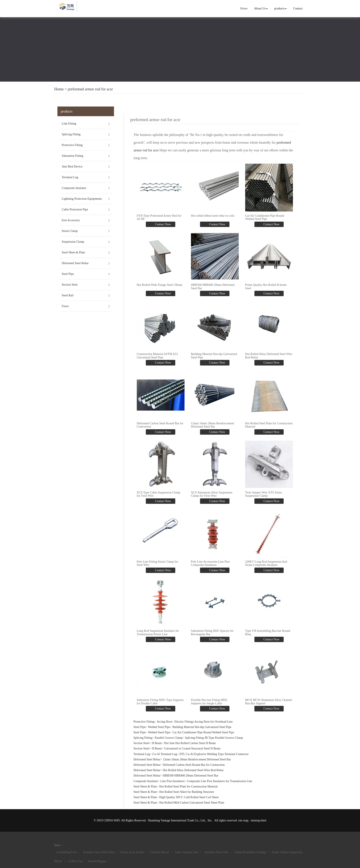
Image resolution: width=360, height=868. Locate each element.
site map (243, 820)
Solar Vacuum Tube (187, 852)
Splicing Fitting (71, 134)
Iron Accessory (71, 220)
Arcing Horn (164, 722)
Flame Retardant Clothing (250, 852)
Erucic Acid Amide (132, 852)
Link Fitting (69, 124)
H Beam (157, 743)
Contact (298, 8)
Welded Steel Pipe (159, 727)
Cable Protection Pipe (75, 209)
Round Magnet (97, 861)
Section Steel (70, 285)
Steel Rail (68, 295)
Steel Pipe (68, 274)
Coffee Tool (75, 861)
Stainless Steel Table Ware (99, 852)
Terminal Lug (70, 177)
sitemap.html (259, 820)
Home (244, 8)
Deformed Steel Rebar (75, 263)
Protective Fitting (72, 145)
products (280, 8)
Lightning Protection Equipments (82, 199)
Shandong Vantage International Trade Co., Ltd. (177, 820)
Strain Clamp (70, 231)
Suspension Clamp (73, 242)
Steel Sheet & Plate (73, 252)
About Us (261, 8)
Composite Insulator (74, 188)
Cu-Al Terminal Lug (165, 754)
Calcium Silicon (159, 852)
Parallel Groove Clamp (168, 738)
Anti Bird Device (72, 167)
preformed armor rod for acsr (90, 89)
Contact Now (163, 224)
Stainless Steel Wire (217, 852)
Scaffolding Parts (67, 852)
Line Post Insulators (172, 781)
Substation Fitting (72, 156)
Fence (65, 306)
